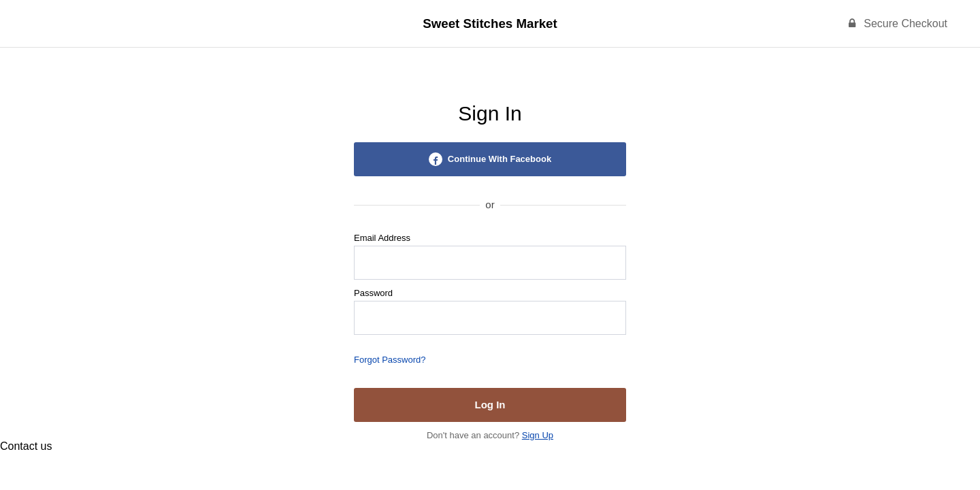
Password (373, 293)
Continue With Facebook (490, 159)
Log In (490, 405)
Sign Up (538, 435)
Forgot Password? (390, 360)
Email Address (382, 238)
